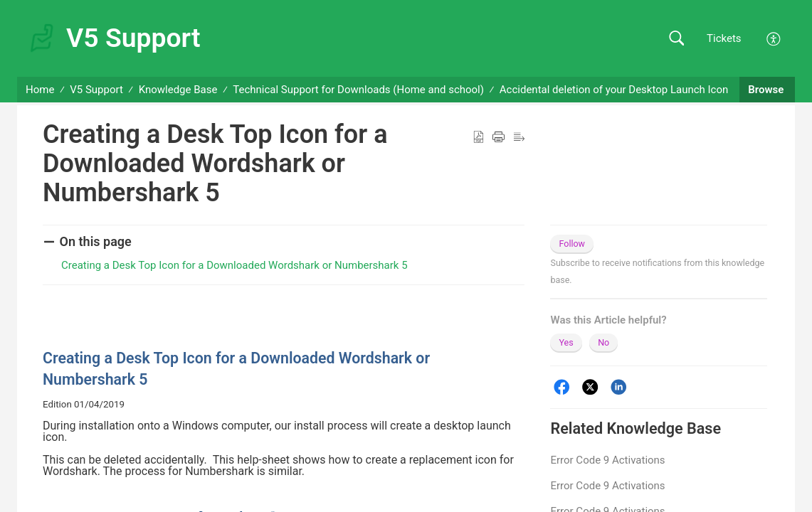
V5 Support (96, 90)
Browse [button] (767, 90)
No (603, 342)
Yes (566, 342)
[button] (676, 39)
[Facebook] (562, 387)
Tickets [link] (724, 38)
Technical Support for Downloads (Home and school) (358, 90)
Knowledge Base (178, 90)
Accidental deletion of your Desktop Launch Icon (614, 90)
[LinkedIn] (619, 387)
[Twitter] (590, 387)
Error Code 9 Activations (607, 460)
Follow (572, 244)
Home (40, 90)
